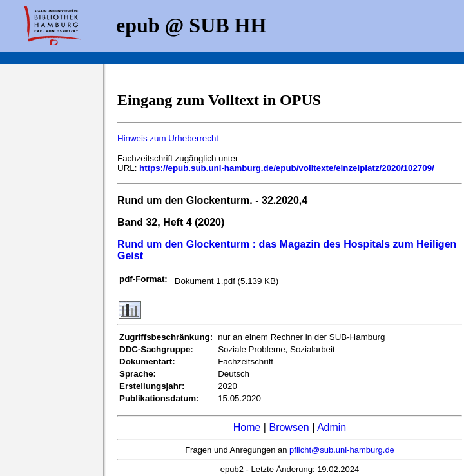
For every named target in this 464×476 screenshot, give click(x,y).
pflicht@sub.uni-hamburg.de (342, 450)
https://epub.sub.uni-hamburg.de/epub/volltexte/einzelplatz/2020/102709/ (287, 168)
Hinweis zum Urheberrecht (168, 138)
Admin (332, 427)
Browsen (289, 427)
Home (247, 427)
